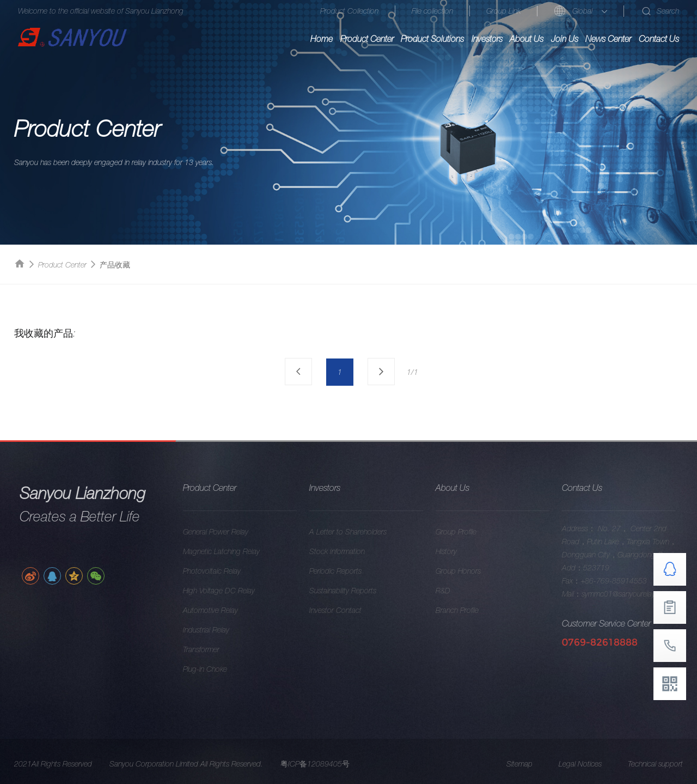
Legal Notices (580, 773)
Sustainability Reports (351, 591)
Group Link (503, 11)
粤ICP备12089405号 (315, 773)
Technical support (655, 773)
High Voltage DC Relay (228, 591)
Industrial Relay (215, 630)
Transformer (210, 649)
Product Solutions (432, 39)
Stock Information (346, 551)
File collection (432, 11)
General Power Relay (224, 532)
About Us (527, 39)
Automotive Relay (219, 610)
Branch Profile (466, 610)
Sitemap (519, 773)
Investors (487, 39)
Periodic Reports (344, 571)
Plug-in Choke (214, 669)
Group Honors (467, 571)
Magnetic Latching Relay (230, 551)
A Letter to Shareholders (357, 532)
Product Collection (349, 11)
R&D (452, 591)
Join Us (565, 39)
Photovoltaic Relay (221, 571)
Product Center (367, 39)
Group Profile (465, 532)
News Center (608, 39)
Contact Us (659, 39)
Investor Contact (344, 610)
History (455, 551)
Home (322, 39)
